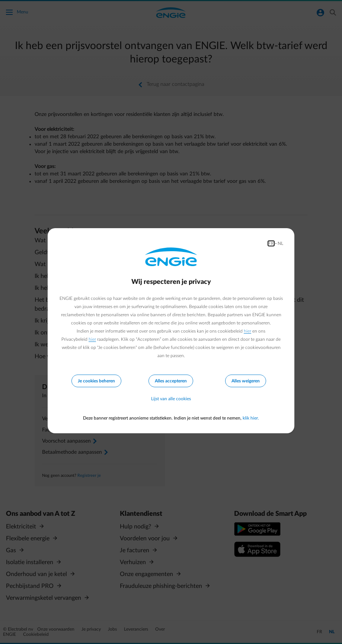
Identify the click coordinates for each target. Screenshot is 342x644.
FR (271, 243)
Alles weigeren (246, 381)
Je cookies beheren (96, 381)
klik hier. (251, 418)
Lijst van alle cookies (171, 399)
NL (280, 243)
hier (247, 331)
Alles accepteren (171, 381)
